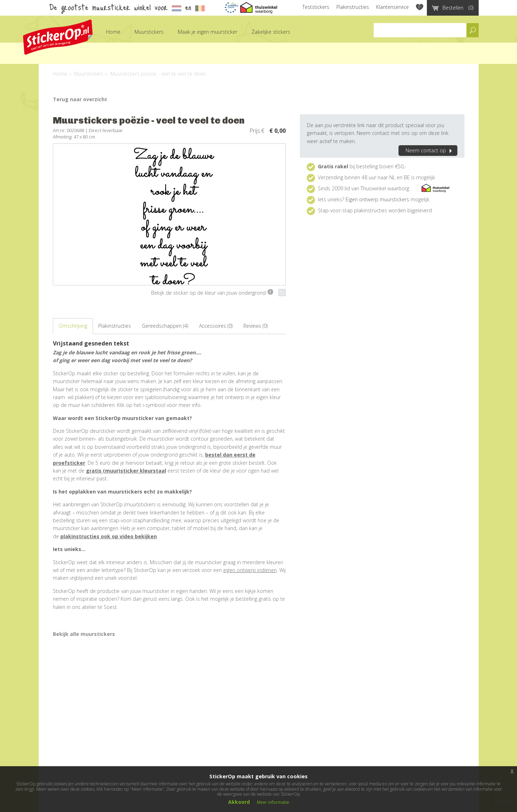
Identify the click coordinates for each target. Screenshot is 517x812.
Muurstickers (149, 32)
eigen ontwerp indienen (250, 570)
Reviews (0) (255, 326)
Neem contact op (430, 150)
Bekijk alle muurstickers (84, 634)
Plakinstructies (353, 7)
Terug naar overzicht (80, 99)
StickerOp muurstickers (58, 37)
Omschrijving (73, 326)
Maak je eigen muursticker (208, 32)
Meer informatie (273, 802)
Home (113, 32)
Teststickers (316, 7)
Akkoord (239, 802)
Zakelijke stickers (271, 32)
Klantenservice (392, 7)
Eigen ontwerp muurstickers (377, 199)
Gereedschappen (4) (165, 326)
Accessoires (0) (216, 326)
